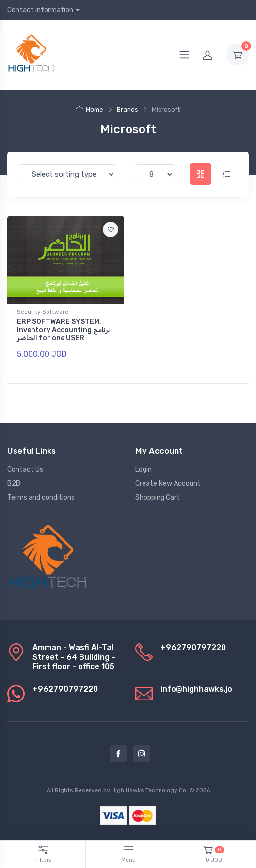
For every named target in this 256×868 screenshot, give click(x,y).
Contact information (40, 10)
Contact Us (25, 469)
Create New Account (168, 483)
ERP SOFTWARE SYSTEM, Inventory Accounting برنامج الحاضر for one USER (63, 330)
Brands (128, 110)
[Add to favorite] (111, 229)
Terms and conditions (41, 497)
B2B (14, 483)
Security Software (43, 312)
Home (90, 110)
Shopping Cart (158, 497)
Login (144, 469)
